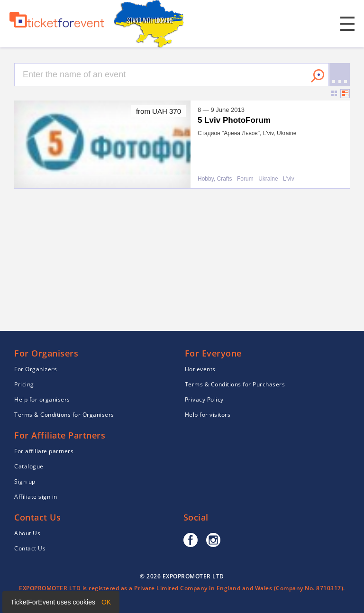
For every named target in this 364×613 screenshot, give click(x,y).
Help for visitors (208, 415)
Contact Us (30, 548)
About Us (27, 533)
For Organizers (36, 369)
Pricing (24, 384)
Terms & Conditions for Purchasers (235, 384)
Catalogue (29, 466)
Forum (245, 179)
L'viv (289, 179)
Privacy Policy (204, 399)
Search (318, 76)
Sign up (25, 481)
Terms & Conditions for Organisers (64, 415)
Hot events (200, 369)
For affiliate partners (44, 451)
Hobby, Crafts (215, 179)
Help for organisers (42, 399)
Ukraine (268, 179)
